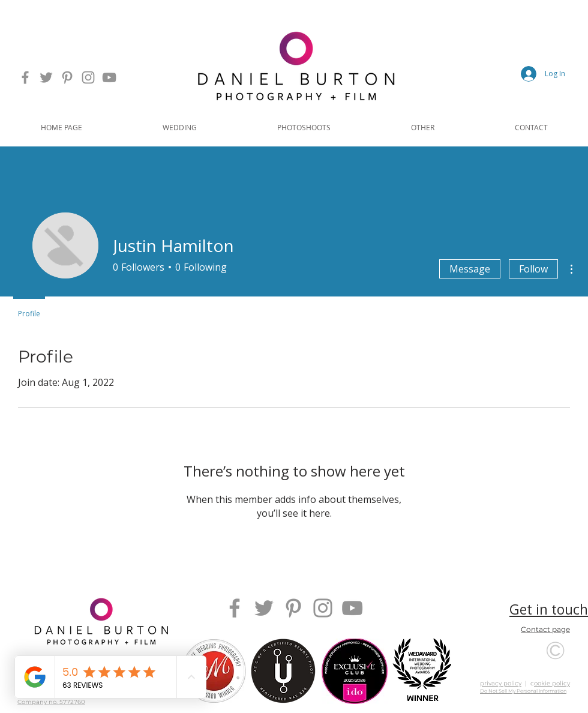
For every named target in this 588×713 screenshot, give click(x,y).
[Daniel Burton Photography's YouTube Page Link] (109, 77)
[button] (180, 127)
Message (470, 269)
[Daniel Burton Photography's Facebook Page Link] (25, 77)
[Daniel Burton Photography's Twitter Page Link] (46, 77)
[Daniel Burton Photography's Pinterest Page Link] (67, 77)
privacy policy (501, 683)
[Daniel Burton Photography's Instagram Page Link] (88, 77)
